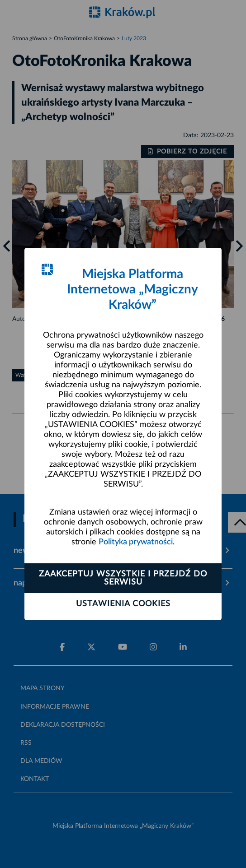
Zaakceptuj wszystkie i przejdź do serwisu (123, 578)
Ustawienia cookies (123, 604)
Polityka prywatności (136, 542)
